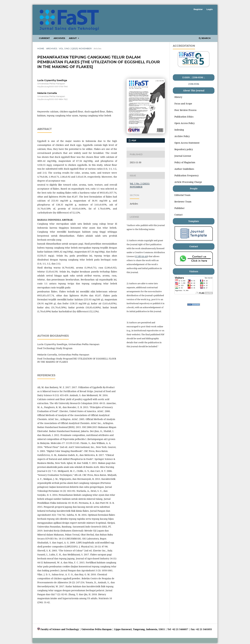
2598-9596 (194, 84)
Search (205, 38)
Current (44, 38)
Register (198, 9)
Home (41, 48)
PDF (134, 140)
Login (210, 9)
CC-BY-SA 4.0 (141, 256)
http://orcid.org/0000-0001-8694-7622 (52, 100)
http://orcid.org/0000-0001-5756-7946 (52, 87)
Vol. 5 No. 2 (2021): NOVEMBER (75, 48)
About (73, 38)
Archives (59, 38)
